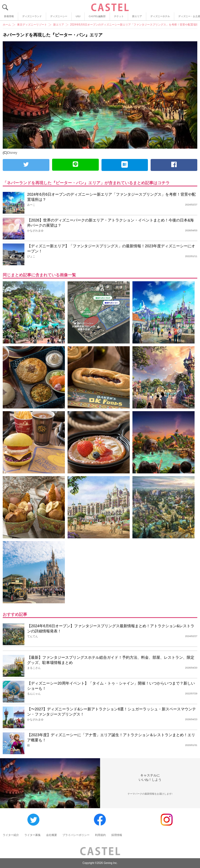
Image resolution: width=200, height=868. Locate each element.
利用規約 (100, 835)
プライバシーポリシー (76, 835)
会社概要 (52, 835)
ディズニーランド (32, 16)
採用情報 (117, 835)
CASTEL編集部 (97, 16)
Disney (12, 153)
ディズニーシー (59, 16)
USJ (78, 16)
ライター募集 (33, 835)
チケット (119, 16)
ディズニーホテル (160, 16)
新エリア (137, 16)
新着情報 (9, 16)
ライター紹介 (11, 835)
